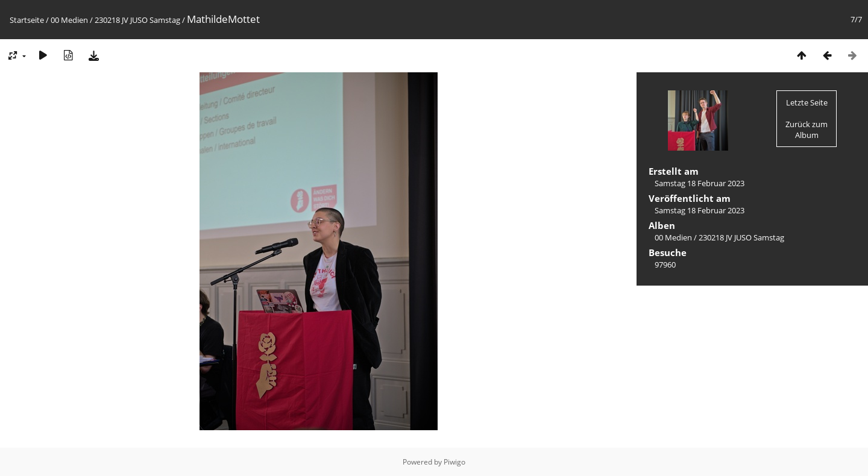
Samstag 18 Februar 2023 (700, 183)
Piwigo (454, 462)
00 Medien (69, 20)
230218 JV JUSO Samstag (137, 20)
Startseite (27, 20)
